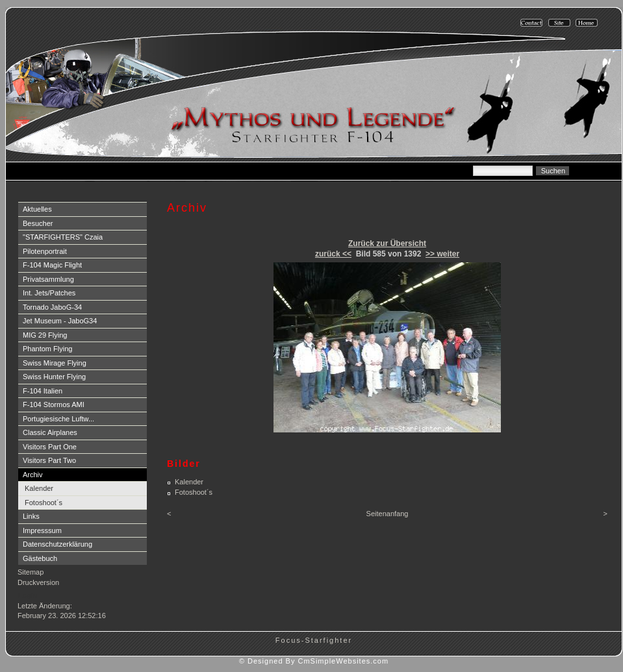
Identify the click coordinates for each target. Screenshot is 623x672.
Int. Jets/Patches (49, 293)
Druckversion (38, 582)
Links (31, 516)
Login (28, 595)
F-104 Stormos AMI (54, 404)
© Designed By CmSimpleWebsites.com (314, 661)
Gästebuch (40, 558)
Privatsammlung (48, 279)
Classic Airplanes (50, 432)
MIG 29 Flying (45, 335)
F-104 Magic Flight (52, 265)
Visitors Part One (50, 447)
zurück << (333, 254)
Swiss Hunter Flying (54, 377)
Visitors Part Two (49, 460)
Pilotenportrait (45, 251)
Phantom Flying (47, 349)
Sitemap (31, 572)
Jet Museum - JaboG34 (60, 321)
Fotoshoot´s (44, 503)
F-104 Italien (43, 391)
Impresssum (42, 530)
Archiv (33, 475)
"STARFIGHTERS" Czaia (63, 237)
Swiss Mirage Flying (55, 363)
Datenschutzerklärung (57, 544)
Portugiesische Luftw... (58, 419)
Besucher (38, 223)
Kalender (39, 488)
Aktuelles (37, 209)
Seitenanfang (388, 514)
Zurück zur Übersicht (387, 243)
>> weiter (442, 254)
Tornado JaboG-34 (52, 307)
